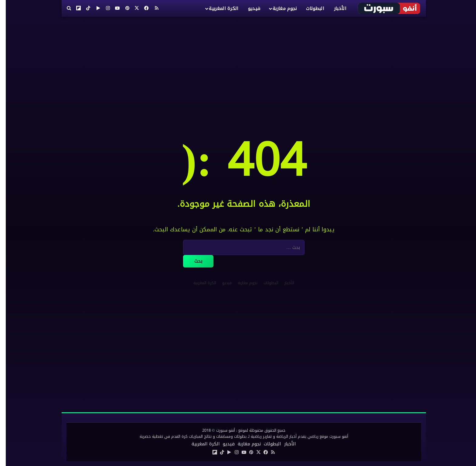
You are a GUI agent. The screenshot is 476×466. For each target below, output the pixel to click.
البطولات (309, 9)
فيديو (248, 9)
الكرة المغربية (218, 9)
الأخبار (334, 9)
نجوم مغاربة (279, 9)
